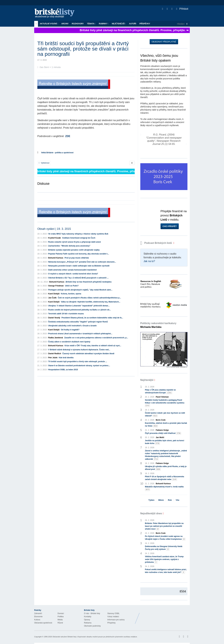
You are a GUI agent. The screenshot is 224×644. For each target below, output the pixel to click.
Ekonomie (38, 617)
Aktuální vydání (49, 24)
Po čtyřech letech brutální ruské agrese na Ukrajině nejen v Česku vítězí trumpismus (165, 538)
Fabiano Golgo (162, 430)
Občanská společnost (43, 623)
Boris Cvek (161, 420)
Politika (61, 617)
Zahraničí (38, 613)
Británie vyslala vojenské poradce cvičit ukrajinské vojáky (74, 250)
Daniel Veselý (54, 318)
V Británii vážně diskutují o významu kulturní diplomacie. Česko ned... (79, 350)
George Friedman (56, 286)
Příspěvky (145, 24)
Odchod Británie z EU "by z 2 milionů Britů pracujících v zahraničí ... (78, 278)
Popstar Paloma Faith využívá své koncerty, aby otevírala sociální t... (79, 254)
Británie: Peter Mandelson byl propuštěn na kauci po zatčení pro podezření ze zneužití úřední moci (164, 526)
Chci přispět (170, 226)
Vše (177, 500)
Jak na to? (149, 261)
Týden (151, 500)
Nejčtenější (119, 24)
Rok (170, 500)
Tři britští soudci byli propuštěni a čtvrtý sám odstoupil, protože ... (78, 362)
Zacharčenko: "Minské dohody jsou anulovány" (69, 246)
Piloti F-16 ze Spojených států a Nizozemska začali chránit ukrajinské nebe (164, 478)
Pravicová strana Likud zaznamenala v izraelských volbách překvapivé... (80, 334)
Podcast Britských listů (156, 243)
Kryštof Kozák (55, 238)
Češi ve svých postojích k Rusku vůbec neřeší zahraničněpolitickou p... (89, 298)
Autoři (133, 24)
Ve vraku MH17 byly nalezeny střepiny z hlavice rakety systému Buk (78, 234)
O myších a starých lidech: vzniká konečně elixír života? (73, 274)
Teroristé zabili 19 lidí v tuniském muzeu (66, 314)
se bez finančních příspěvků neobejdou (89, 282)
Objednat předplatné (164, 42)
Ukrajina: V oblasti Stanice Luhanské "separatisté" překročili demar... (79, 306)
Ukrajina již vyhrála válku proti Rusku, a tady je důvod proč (166, 468)
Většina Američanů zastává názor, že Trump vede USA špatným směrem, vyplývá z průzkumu (164, 560)
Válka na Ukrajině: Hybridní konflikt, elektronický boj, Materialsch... (91, 302)
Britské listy (56, 13)
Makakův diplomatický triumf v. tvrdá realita (164, 488)
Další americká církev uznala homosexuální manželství (72, 270)
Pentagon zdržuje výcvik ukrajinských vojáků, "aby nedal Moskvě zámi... (80, 290)
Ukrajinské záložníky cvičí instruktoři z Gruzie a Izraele (72, 326)
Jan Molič (160, 437)
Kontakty (88, 617)
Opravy (87, 620)
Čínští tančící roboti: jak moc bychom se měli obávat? (165, 415)
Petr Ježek (53, 358)
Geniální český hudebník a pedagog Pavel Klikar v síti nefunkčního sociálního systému (165, 403)
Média (60, 620)
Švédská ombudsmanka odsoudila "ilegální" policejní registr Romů (78, 322)
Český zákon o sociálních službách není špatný (69, 342)
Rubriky (104, 24)
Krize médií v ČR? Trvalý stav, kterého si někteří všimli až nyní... (93, 346)
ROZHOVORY (78, 24)
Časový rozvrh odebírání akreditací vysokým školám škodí (88, 354)
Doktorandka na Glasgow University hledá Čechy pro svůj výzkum (164, 548)
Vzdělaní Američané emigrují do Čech (79, 238)
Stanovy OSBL (113, 613)
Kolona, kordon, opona (71, 294)
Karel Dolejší (54, 294)
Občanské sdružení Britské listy (64, 637)
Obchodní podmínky (92, 626)
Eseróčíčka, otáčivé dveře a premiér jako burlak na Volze (166, 425)
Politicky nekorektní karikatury (158, 325)
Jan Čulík (52, 298)
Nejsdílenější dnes (151, 513)
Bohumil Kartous (56, 258)
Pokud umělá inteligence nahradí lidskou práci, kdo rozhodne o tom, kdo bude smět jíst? (166, 571)
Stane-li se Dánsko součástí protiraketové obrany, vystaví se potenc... (79, 366)
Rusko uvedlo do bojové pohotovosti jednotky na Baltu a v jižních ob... (80, 310)
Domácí (61, 613)
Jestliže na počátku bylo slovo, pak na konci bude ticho (165, 442)
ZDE (68, 136)
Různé (60, 623)
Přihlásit (182, 9)
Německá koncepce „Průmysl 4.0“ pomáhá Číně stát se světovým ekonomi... (82, 262)
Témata (91, 24)
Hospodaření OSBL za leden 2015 (63, 370)
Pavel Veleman (162, 397)
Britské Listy (165, 616)
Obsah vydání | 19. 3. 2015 (54, 229)
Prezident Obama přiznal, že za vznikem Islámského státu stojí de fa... (92, 318)
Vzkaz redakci (113, 617)
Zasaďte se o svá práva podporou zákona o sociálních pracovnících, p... (96, 338)
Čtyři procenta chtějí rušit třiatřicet (163, 433)
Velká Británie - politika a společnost (57, 153)
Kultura (37, 620)
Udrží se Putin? (72, 286)
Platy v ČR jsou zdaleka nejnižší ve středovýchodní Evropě (160, 391)
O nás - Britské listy (92, 613)
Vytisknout (44, 163)
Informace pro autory (116, 620)
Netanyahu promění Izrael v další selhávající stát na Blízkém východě (79, 266)
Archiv (65, 24)
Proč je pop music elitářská (77, 258)
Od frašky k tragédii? (70, 330)
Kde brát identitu (66, 358)
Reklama (88, 623)
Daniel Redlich (55, 354)
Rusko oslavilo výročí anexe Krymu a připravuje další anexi (75, 242)
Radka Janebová (56, 338)
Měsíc (161, 500)
